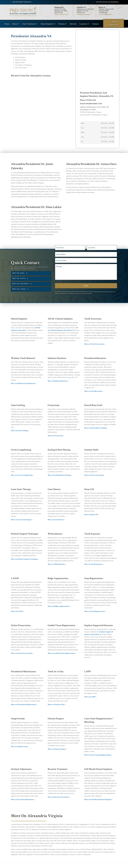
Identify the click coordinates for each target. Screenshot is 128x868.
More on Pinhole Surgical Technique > (25, 559)
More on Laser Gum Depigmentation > (98, 755)
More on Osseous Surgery (57, 749)
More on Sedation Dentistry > (58, 381)
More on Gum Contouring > (94, 475)
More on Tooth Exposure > (94, 564)
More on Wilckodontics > (57, 564)
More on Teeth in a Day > (57, 705)
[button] (18, 24)
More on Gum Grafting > (20, 431)
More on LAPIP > (90, 697)
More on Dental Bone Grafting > (96, 428)
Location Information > (83, 14)
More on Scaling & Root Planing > (60, 475)
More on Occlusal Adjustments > (23, 799)
